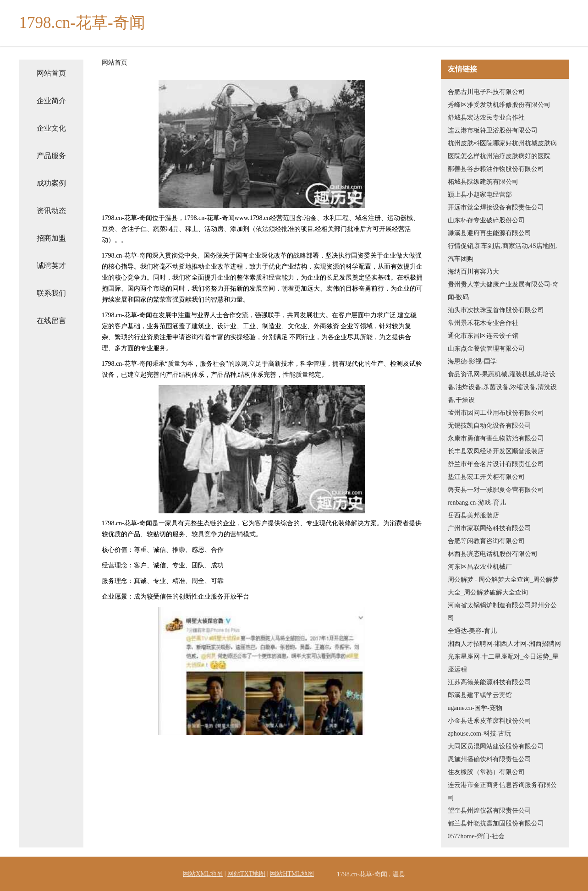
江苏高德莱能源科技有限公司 (489, 682)
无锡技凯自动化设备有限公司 (489, 426)
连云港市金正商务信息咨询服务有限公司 (502, 791)
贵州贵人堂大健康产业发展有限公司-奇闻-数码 (503, 291)
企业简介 (51, 101)
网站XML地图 (203, 874)
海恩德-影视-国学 (472, 361)
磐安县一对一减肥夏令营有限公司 (496, 490)
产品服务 (51, 156)
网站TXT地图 (246, 874)
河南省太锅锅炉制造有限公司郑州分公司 (502, 612)
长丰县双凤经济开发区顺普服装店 (496, 451)
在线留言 (51, 321)
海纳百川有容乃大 (473, 272)
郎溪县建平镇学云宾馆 (480, 695)
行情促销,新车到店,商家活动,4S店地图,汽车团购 (503, 252)
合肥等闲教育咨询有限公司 (486, 541)
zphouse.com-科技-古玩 (480, 734)
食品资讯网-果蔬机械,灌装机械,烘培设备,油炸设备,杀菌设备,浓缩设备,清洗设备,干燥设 (502, 387)
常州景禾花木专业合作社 (483, 323)
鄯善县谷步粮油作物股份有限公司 (496, 169)
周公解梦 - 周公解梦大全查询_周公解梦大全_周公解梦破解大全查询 (503, 586)
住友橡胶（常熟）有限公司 (486, 772)
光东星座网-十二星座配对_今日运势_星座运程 (503, 663)
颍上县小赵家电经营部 (480, 195)
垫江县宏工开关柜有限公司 (486, 477)
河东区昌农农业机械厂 (480, 567)
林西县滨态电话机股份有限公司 (493, 554)
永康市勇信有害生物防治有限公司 (496, 438)
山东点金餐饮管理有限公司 (486, 349)
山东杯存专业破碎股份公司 (486, 220)
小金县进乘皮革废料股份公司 (489, 721)
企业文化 (51, 128)
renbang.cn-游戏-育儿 (477, 503)
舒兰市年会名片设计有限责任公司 (496, 464)
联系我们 (51, 293)
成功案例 (51, 183)
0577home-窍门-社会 (476, 836)
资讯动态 (51, 211)
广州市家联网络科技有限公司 (489, 528)
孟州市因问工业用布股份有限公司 (496, 413)
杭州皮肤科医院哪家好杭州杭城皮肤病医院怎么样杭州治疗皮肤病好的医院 (502, 150)
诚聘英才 (51, 266)
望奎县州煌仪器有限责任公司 (489, 811)
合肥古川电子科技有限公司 (486, 92)
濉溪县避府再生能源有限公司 (489, 233)
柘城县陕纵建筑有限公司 (483, 182)
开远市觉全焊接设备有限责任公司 (496, 207)
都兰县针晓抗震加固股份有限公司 (496, 823)
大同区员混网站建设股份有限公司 (496, 746)
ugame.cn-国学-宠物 (475, 708)
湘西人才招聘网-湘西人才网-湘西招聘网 (504, 644)
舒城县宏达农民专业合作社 (486, 118)
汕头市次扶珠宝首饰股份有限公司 (496, 310)
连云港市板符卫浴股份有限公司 (493, 130)
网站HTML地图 (292, 874)
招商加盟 (51, 238)
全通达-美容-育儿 (472, 631)
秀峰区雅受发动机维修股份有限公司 (499, 105)
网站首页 (51, 73)
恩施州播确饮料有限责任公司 (489, 759)
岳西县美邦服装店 (473, 515)
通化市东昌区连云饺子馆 (483, 336)
